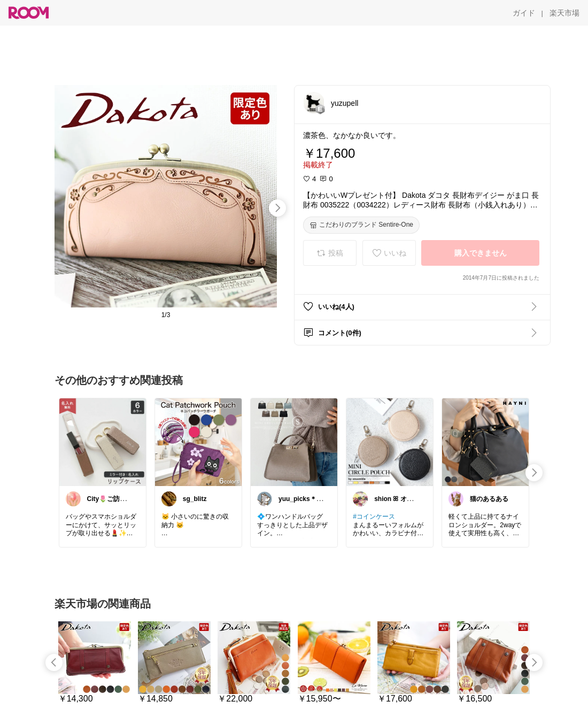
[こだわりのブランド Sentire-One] (361, 225)
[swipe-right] (277, 208)
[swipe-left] (54, 663)
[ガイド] (524, 13)
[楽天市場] (564, 13)
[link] (103, 442)
